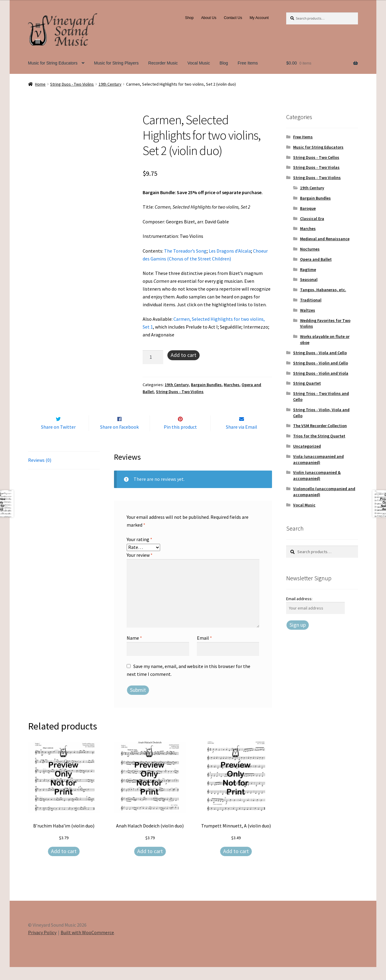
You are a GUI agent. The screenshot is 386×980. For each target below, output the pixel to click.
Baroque (308, 208)
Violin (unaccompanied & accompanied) (317, 475)
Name (134, 651)
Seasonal (309, 279)
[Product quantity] (153, 357)
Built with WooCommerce (87, 945)
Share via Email (242, 440)
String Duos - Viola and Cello (320, 353)
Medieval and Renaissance (325, 239)
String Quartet (307, 383)
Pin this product (180, 440)
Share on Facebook (119, 440)
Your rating (139, 552)
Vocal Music (199, 63)
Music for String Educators (53, 63)
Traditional (311, 300)
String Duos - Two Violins (72, 84)
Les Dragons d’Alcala (230, 251)
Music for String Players (116, 63)
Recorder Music (163, 63)
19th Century (110, 84)
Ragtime (308, 269)
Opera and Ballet (316, 259)
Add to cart (184, 355)
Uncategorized (307, 446)
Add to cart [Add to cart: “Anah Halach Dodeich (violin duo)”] (150, 864)
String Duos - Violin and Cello (321, 363)
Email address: (299, 599)
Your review (140, 568)
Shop (190, 18)
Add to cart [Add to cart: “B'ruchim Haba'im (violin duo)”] (64, 864)
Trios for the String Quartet (319, 436)
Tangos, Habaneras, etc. (323, 290)
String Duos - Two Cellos (316, 157)
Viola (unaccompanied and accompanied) (318, 459)
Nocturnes (310, 249)
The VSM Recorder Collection (320, 426)
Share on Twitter (58, 440)
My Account (259, 18)
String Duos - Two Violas (316, 167)
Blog (224, 63)
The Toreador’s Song (185, 251)
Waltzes (308, 310)
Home (40, 84)
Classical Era (312, 219)
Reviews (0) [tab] (40, 473)
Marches (232, 385)
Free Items (248, 63)
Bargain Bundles (206, 385)
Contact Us (233, 18)
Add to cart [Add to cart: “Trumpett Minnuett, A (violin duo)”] (236, 864)
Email (204, 651)
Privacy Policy (42, 945)
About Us (209, 18)
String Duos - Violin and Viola (321, 373)
